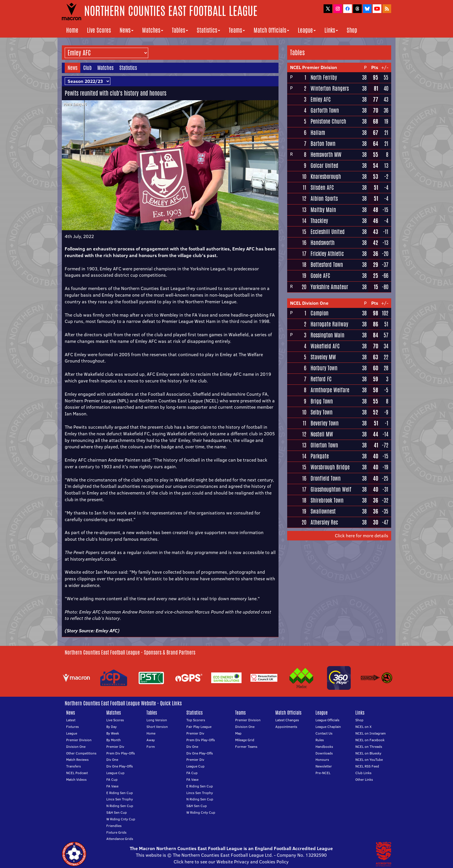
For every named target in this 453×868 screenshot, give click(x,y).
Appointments (286, 727)
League (307, 30)
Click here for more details (362, 536)
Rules (320, 740)
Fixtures (73, 727)
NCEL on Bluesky (368, 753)
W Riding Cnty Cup (121, 819)
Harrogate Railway (329, 324)
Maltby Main (323, 210)
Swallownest (323, 511)
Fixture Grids (116, 832)
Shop (352, 30)
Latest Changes (287, 720)
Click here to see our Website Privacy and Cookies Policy (231, 862)
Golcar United (324, 166)
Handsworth (323, 243)
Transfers (74, 766)
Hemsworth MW (326, 155)
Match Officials (271, 30)
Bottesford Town (327, 265)
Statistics (208, 30)
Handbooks (324, 747)
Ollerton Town (324, 445)
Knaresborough (326, 176)
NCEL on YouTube (369, 760)
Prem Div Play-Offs (121, 753)
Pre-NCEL (323, 773)
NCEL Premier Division (314, 67)
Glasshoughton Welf (331, 489)
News (127, 30)
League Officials (327, 720)
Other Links (364, 779)
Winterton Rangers (330, 88)
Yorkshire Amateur (329, 287)
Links (331, 30)
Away (151, 740)
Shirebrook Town (327, 500)
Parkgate (320, 456)
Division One (76, 747)
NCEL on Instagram (371, 733)
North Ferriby (324, 77)
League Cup (115, 773)
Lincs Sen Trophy (120, 799)
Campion (320, 313)
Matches (153, 30)
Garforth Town (325, 110)
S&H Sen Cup (117, 812)
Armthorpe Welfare (330, 390)
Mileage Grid (245, 740)
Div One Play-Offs (120, 766)
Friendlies (114, 826)
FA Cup (112, 779)
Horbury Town (324, 368)
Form (151, 747)
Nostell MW (322, 434)
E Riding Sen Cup (120, 793)
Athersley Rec (324, 522)
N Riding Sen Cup (120, 806)
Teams (237, 30)
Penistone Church (328, 121)
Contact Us (324, 733)
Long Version (157, 720)
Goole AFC (320, 276)
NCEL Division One (309, 303)
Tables (180, 30)
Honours (322, 760)
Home (72, 30)
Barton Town (323, 144)
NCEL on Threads (369, 747)
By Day (112, 727)
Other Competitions (81, 753)
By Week (113, 733)
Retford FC (321, 379)
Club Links (363, 773)
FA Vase (112, 786)
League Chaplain (328, 727)
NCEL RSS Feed (367, 766)
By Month (114, 740)
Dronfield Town (326, 478)
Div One (112, 760)
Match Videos (76, 779)
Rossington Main (327, 335)
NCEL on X (363, 727)
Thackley (319, 221)
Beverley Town (325, 423)
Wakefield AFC (325, 346)
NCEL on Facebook (370, 740)
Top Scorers (196, 720)
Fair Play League (199, 727)
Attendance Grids (120, 839)
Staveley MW (323, 357)
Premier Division (79, 740)
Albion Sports (324, 198)
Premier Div (115, 747)
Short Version (157, 727)
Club (87, 68)
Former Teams (246, 747)
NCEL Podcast (77, 773)
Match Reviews (77, 760)
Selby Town (322, 412)
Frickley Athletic (327, 254)
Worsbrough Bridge (330, 467)
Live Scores (99, 30)
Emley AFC (107, 631)
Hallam (318, 133)
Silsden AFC (322, 187)
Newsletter (324, 766)
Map (238, 733)
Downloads (324, 753)
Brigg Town (322, 401)
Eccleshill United (328, 232)
